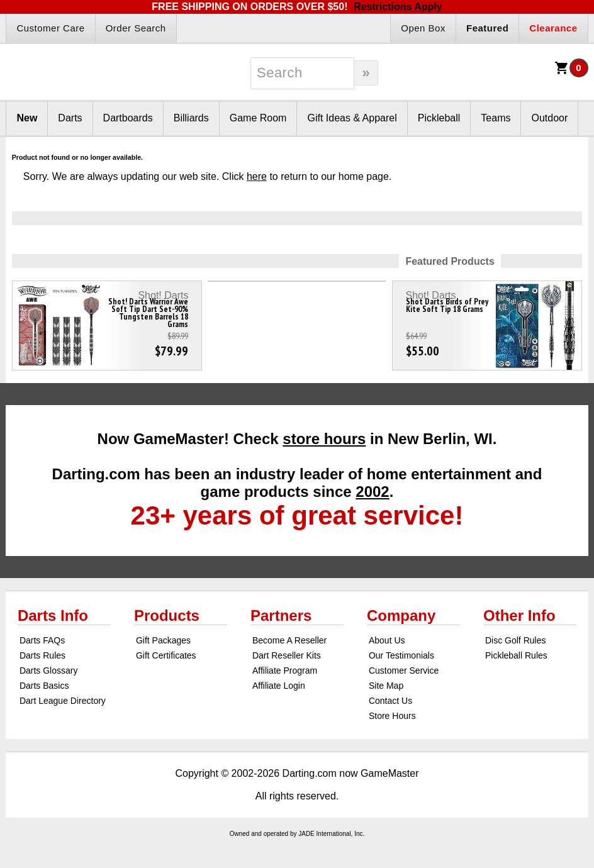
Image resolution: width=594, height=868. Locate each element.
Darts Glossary (49, 670)
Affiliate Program (285, 670)
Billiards (191, 118)
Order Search (136, 28)
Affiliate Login (279, 686)
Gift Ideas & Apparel (352, 118)
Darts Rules (42, 655)
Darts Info (53, 615)
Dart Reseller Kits (287, 655)
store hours (324, 439)
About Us (387, 640)
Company (401, 615)
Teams (496, 118)
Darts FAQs (42, 640)
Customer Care (50, 28)
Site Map (386, 686)
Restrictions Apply (398, 7)
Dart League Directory (63, 701)
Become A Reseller (289, 640)
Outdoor (549, 118)
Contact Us (390, 701)
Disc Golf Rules (515, 640)
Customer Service (404, 670)
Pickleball (439, 118)
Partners (281, 615)
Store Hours (392, 716)
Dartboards (128, 118)
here (257, 176)
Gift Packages (163, 640)
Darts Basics (44, 686)
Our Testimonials (401, 655)
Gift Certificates (166, 655)
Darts (70, 118)
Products (167, 615)
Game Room (258, 118)
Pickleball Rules (516, 655)
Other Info (519, 615)
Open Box (423, 28)
